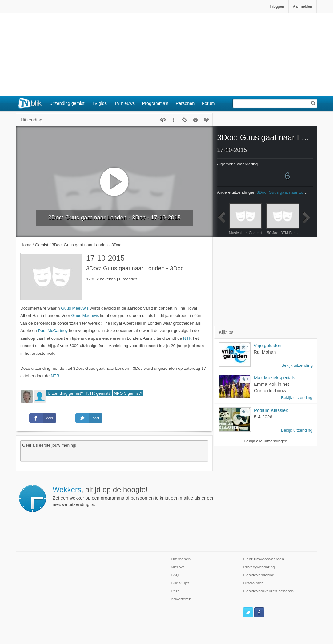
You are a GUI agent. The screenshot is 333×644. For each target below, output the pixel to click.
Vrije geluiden (267, 345)
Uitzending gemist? (66, 393)
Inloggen (277, 6)
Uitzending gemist (67, 103)
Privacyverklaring (259, 567)
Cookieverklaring (259, 575)
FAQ (175, 575)
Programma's (155, 103)
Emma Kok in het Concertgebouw (271, 387)
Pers (175, 591)
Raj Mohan (265, 352)
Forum (208, 103)
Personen (185, 103)
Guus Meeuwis (75, 308)
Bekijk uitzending (297, 365)
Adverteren (181, 599)
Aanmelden (303, 6)
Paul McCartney (53, 331)
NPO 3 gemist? (128, 393)
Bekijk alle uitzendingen (266, 441)
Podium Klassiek (271, 410)
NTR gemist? (99, 393)
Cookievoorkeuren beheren (268, 591)
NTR (187, 338)
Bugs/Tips (180, 583)
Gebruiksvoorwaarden (264, 559)
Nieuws (178, 567)
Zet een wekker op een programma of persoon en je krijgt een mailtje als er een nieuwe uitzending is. (134, 496)
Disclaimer (253, 583)
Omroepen (181, 559)
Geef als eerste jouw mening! (114, 451)
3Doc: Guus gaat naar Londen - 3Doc (265, 137)
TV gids (99, 103)
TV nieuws (124, 103)
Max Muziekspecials (275, 378)
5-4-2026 (263, 417)
